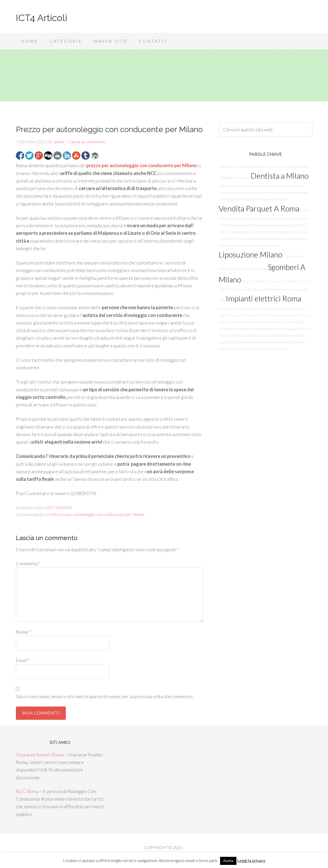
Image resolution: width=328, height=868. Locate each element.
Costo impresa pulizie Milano (236, 199)
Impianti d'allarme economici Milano (240, 225)
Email (23, 660)
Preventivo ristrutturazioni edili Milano (242, 309)
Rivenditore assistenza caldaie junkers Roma (245, 193)
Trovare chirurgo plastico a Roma (256, 329)
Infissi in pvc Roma (241, 322)
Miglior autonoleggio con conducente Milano (254, 245)
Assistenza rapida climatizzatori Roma (283, 225)
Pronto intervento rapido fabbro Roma (287, 167)
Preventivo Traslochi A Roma (270, 349)
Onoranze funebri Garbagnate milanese (242, 167)
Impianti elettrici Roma (263, 298)
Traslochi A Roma (229, 289)
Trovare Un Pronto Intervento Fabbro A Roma (245, 239)
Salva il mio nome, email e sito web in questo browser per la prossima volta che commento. (105, 696)
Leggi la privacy (251, 860)
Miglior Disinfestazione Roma (285, 186)
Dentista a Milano (280, 176)
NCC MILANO (59, 507)
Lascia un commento (87, 142)
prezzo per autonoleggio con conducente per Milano (142, 165)
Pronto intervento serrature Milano (286, 232)
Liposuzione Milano (250, 254)
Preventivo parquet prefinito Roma (260, 289)
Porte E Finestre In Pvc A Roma (249, 269)
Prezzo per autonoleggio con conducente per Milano (98, 514)
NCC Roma (27, 791)
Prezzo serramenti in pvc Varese (261, 281)
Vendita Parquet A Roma (259, 208)
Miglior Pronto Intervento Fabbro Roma (249, 342)
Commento (28, 563)
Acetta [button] (228, 861)
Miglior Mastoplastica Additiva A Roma (241, 232)
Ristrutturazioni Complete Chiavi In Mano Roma (254, 315)
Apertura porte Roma (240, 349)
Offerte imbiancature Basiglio (271, 199)
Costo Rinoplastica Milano (295, 281)
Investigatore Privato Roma (234, 177)
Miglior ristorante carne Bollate (290, 193)
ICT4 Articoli (41, 18)
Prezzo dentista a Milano (266, 322)
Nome (23, 632)
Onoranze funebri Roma (40, 755)
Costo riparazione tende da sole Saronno (285, 218)
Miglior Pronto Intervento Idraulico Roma (243, 186)
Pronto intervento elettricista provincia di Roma (254, 336)
